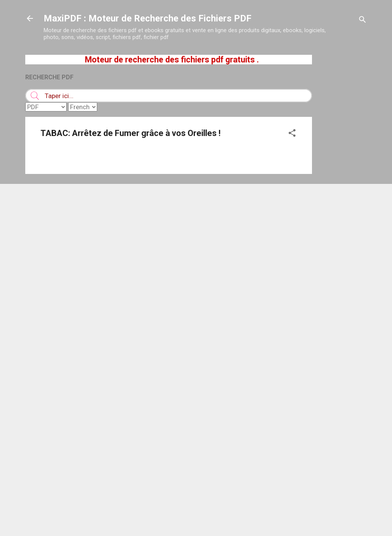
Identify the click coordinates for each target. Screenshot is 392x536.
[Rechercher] (363, 21)
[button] (292, 134)
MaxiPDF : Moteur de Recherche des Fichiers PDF (148, 18)
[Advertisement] (343, 170)
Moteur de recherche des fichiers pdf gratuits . (175, 60)
